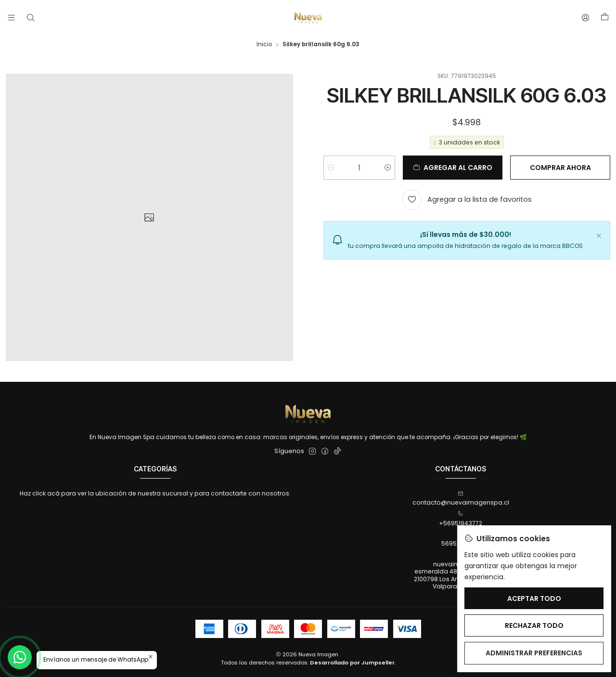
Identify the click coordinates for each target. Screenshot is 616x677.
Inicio (264, 45)
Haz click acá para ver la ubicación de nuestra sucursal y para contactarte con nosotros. (155, 493)
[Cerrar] (599, 234)
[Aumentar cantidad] (388, 168)
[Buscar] (30, 18)
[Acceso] (586, 18)
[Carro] (604, 18)
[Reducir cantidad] (331, 168)
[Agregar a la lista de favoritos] (467, 200)
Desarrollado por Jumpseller (352, 663)
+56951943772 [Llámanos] (461, 519)
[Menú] (12, 18)
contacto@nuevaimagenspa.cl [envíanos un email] (461, 499)
